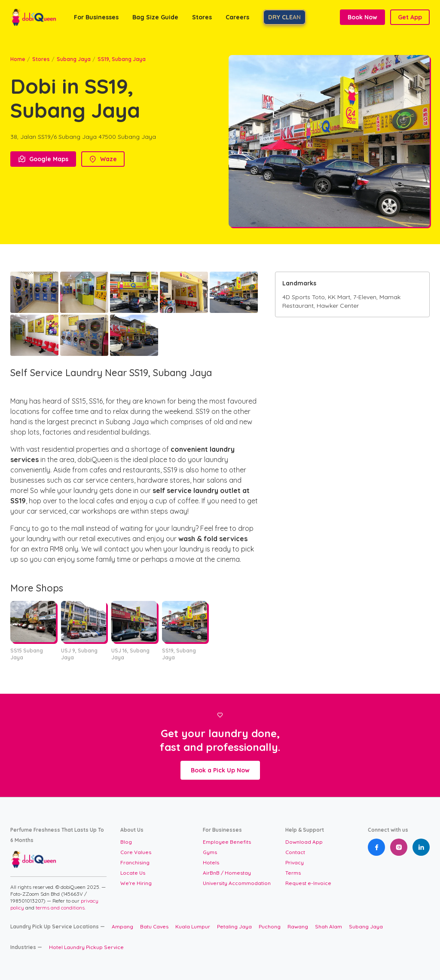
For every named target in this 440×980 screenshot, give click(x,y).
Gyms (210, 852)
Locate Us (133, 873)
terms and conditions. (61, 908)
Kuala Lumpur (193, 926)
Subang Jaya (74, 59)
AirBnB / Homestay (227, 873)
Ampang (122, 926)
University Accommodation (237, 883)
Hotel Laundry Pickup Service (86, 947)
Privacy (295, 862)
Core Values (136, 852)
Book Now (362, 17)
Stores (41, 59)
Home (18, 59)
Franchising (135, 862)
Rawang (298, 926)
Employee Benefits (227, 842)
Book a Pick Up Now (220, 770)
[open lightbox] (34, 292)
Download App (304, 842)
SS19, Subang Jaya (122, 59)
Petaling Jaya (234, 926)
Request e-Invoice (308, 883)
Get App (410, 17)
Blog (126, 842)
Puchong (270, 926)
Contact (295, 852)
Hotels (211, 862)
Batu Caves (154, 926)
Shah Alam (328, 926)
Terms (293, 873)
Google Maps (43, 159)
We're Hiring (136, 883)
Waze (103, 159)
